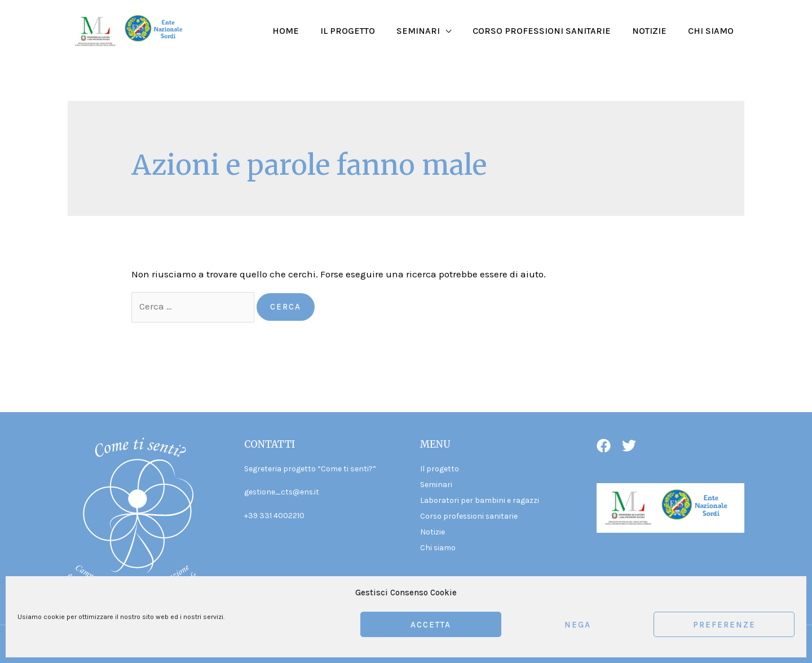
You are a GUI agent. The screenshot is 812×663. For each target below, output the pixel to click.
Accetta (431, 625)
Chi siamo (712, 31)
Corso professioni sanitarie (550, 31)
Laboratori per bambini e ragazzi (480, 500)
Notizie (654, 31)
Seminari (430, 31)
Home (304, 31)
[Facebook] (604, 446)
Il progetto (363, 31)
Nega (578, 625)
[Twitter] (629, 446)
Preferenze (724, 625)
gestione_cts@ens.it (283, 492)
